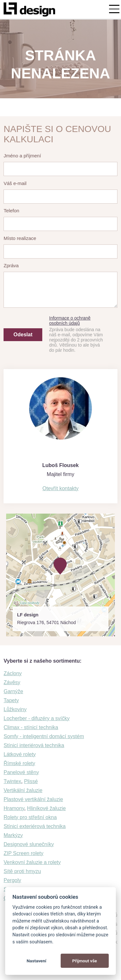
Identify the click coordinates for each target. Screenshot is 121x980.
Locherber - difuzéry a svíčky (37, 718)
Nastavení (36, 961)
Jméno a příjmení (22, 156)
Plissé (31, 781)
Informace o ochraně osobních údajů (70, 321)
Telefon (11, 211)
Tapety (11, 700)
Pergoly (12, 880)
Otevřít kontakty (60, 488)
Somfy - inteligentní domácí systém (44, 736)
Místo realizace (20, 238)
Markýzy (13, 835)
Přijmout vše (85, 961)
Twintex (12, 781)
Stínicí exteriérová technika (35, 826)
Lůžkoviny (15, 709)
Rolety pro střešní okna (30, 817)
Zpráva (11, 265)
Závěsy (12, 682)
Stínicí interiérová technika (34, 745)
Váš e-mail (15, 183)
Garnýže (13, 691)
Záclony (13, 673)
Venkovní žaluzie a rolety (32, 862)
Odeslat (23, 335)
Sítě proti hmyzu (22, 871)
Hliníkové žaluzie (46, 808)
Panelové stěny (21, 772)
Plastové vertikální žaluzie (33, 799)
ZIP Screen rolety (23, 853)
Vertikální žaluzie (23, 790)
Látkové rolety (20, 754)
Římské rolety (19, 763)
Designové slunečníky (29, 844)
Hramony (14, 808)
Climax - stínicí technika (31, 727)
